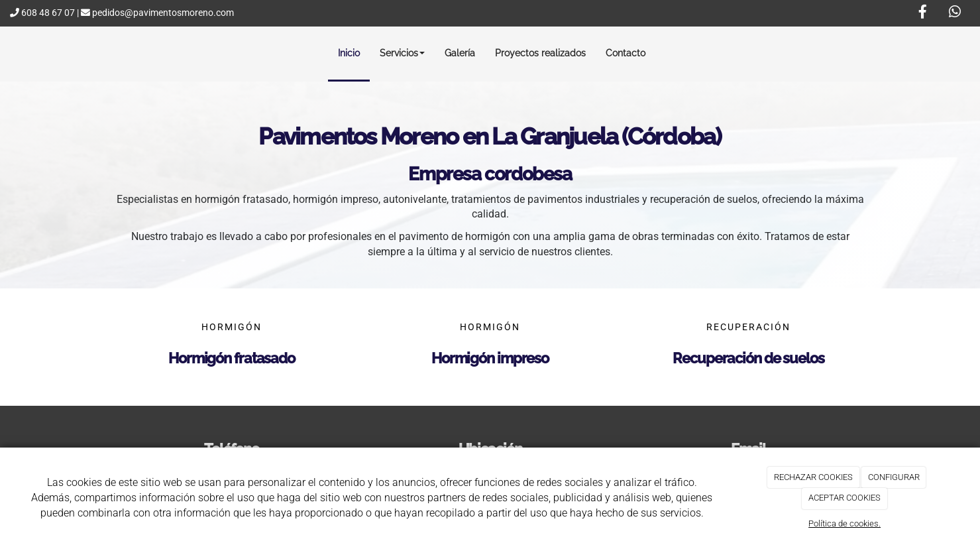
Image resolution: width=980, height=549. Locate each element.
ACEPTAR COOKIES (844, 498)
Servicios (402, 53)
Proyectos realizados (540, 53)
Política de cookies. (844, 523)
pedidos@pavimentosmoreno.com (157, 13)
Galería (460, 53)
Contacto (626, 53)
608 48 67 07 (42, 13)
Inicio (349, 53)
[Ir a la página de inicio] (12, 53)
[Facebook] (922, 13)
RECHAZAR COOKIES (813, 477)
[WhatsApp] (955, 13)
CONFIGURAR (894, 477)
